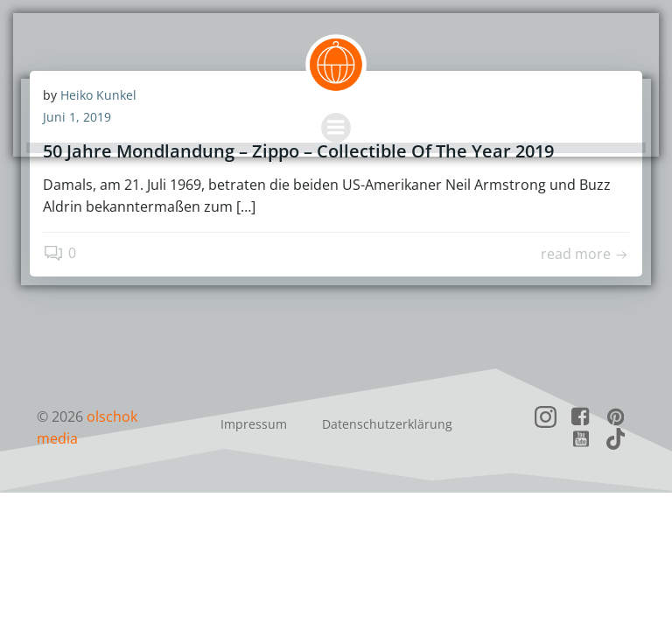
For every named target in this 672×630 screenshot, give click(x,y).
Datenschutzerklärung (387, 425)
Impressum (254, 425)
